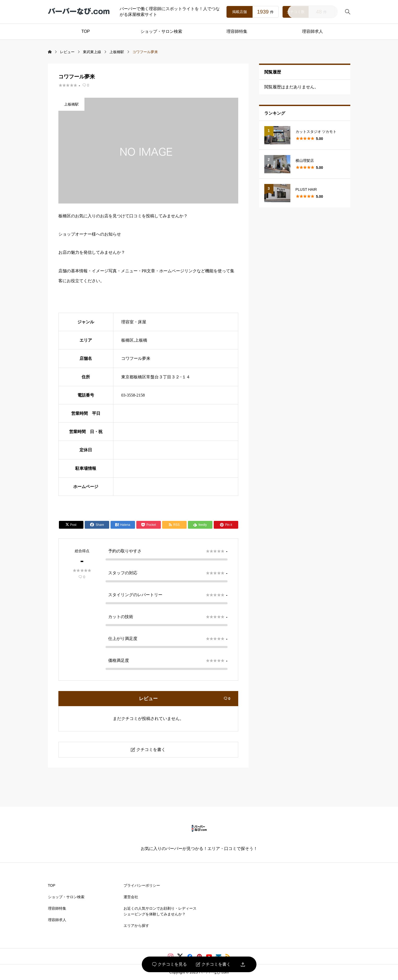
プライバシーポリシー (142, 885)
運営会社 (131, 897)
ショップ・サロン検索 (161, 31)
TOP (86, 31)
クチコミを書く (213, 964)
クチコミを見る (170, 964)
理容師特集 (237, 31)
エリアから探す (136, 926)
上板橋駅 (71, 104)
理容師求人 (313, 31)
